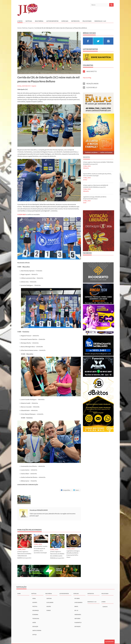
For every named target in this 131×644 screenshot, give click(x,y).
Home (19, 28)
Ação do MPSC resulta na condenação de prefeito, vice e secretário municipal (41, 550)
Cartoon (49, 599)
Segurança (36, 611)
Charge (49, 611)
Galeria (49, 607)
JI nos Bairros (78, 603)
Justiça (85, 180)
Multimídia (39, 21)
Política (35, 607)
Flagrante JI (78, 623)
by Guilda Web (110, 642)
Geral (85, 203)
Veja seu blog (87, 78)
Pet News (77, 599)
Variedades (78, 615)
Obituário (86, 168)
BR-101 (76, 611)
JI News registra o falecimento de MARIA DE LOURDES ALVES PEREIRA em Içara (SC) (57, 555)
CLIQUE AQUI (22, 215)
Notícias (29, 21)
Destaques (78, 627)
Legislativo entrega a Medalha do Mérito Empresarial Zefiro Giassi (73, 554)
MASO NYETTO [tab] (90, 71)
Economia (35, 615)
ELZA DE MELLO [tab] (90, 87)
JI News (20, 21)
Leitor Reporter (52, 21)
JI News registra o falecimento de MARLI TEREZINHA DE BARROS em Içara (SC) (24, 555)
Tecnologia (36, 619)
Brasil (76, 607)
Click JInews (50, 603)
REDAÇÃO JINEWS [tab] (91, 84)
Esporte (31, 28)
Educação (35, 627)
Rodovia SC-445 (100, 21)
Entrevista (75, 21)
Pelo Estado (87, 21)
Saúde (34, 623)
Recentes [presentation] (86, 157)
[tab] (86, 157)
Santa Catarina (37, 631)
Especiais (65, 21)
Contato (105, 607)
